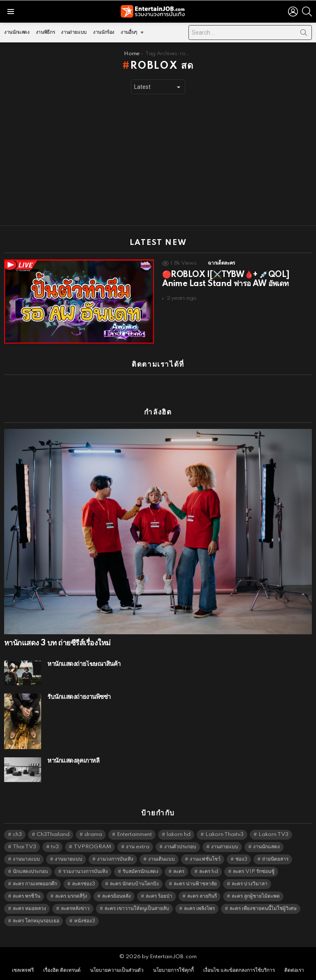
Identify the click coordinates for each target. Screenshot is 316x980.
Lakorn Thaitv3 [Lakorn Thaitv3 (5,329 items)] (224, 835)
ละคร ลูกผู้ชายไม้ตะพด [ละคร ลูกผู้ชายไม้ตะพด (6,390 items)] (256, 896)
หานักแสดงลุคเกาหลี (73, 761)
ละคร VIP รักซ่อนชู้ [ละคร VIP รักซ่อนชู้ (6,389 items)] (254, 872)
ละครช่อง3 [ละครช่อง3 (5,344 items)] (84, 884)
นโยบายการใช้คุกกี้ (173, 970)
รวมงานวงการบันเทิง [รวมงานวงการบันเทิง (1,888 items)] (85, 872)
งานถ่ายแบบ (74, 32)
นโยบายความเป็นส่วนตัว (117, 970)
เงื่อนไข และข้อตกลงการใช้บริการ (239, 970)
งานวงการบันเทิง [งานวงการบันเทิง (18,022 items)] (115, 859)
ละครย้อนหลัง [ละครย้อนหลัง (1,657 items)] (116, 896)
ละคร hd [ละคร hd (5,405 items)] (209, 872)
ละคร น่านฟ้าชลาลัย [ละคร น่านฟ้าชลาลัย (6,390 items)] (195, 884)
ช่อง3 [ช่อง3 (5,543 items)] (241, 859)
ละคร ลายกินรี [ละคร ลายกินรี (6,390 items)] (202, 896)
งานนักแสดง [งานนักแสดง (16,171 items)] (266, 847)
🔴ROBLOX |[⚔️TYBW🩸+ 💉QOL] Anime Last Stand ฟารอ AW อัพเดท (226, 279)
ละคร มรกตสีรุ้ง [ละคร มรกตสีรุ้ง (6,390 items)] (71, 896)
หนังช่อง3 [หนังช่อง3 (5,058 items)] (85, 921)
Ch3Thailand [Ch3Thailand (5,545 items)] (53, 835)
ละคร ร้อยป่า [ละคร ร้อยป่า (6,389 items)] (159, 896)
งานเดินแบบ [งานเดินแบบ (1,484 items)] (161, 859)
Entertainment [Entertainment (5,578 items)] (134, 835)
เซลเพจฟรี (23, 970)
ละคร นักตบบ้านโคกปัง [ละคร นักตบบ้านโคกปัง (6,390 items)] (134, 884)
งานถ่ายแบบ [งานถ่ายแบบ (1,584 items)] (225, 847)
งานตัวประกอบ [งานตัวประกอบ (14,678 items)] (180, 847)
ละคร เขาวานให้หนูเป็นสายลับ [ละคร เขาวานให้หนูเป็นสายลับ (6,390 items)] (137, 909)
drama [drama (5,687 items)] (93, 835)
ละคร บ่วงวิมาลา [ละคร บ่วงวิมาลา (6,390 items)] (250, 884)
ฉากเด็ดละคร (221, 263)
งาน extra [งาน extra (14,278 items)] (138, 847)
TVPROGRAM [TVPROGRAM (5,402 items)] (92, 847)
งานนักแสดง (17, 32)
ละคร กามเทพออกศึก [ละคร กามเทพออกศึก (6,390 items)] (35, 884)
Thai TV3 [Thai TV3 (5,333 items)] (24, 847)
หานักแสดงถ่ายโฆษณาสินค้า (84, 664)
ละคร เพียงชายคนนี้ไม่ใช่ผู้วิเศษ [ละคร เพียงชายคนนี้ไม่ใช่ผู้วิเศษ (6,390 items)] (263, 909)
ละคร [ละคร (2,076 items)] (179, 872)
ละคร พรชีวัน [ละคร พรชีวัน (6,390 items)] (27, 896)
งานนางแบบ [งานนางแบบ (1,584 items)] (26, 859)
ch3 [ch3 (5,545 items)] (17, 835)
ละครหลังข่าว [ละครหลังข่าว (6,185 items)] (75, 909)
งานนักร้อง (104, 32)
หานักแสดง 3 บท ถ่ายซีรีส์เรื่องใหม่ (57, 643)
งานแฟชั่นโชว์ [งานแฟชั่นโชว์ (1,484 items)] (205, 859)
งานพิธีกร (45, 32)
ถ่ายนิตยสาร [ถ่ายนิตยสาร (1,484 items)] (275, 859)
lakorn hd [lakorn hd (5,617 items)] (179, 835)
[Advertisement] (158, 160)
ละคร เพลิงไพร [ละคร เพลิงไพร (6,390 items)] (199, 909)
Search (304, 34)
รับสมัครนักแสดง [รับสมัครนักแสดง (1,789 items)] (141, 872)
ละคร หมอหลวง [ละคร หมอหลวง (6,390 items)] (29, 909)
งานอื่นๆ (129, 34)
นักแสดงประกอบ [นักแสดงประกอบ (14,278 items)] (30, 872)
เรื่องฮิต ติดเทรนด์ (62, 970)
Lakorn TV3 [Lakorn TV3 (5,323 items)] (273, 835)
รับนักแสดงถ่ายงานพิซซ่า (79, 697)
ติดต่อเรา (294, 970)
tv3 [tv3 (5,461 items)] (55, 847)
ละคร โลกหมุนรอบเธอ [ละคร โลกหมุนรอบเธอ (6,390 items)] (36, 921)
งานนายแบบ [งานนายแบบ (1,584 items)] (69, 859)
